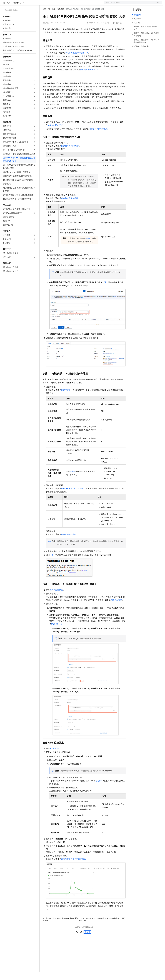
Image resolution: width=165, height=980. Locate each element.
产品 (34, 4)
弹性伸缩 (17, 11)
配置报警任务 (57, 633)
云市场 (64, 4)
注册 (148, 4)
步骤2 (105, 291)
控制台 (141, 4)
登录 (157, 4)
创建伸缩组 (66, 398)
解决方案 (42, 4)
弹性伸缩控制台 (56, 598)
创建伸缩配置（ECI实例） (72, 497)
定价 (57, 4)
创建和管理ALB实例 (70, 154)
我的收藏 (119, 31)
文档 (130, 4)
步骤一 (73, 480)
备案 (135, 4)
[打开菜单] (4, 4)
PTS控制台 (55, 757)
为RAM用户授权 (55, 134)
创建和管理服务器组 (70, 207)
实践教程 (61, 18)
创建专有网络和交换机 (98, 137)
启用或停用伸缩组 (69, 543)
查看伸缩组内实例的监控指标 (73, 867)
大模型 (27, 4)
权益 (51, 4)
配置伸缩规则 (116, 608)
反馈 (87, 940)
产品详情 (106, 31)
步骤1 (89, 247)
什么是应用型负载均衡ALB (76, 61)
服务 (78, 4)
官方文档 (7, 11)
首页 (44, 18)
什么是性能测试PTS (89, 78)
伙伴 (71, 4)
